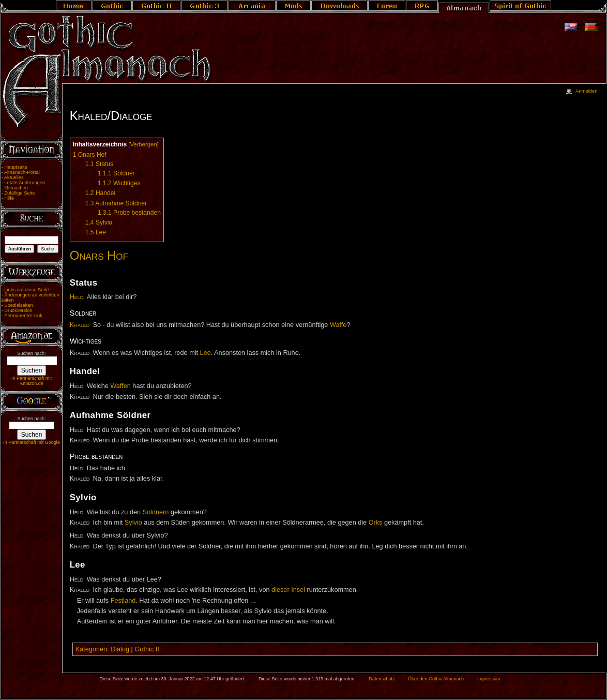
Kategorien (91, 649)
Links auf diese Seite (26, 290)
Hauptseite (16, 167)
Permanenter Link (23, 316)
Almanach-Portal (22, 172)
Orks (376, 523)
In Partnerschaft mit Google (32, 442)
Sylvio (133, 523)
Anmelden (586, 91)
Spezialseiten (19, 305)
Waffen (120, 386)
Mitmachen (16, 188)
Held (77, 297)
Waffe (338, 325)
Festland (123, 601)
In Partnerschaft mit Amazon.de (32, 381)
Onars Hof (99, 255)
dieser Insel (288, 590)
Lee (206, 353)
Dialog (120, 649)
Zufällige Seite (19, 193)
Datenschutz (382, 679)
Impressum (489, 679)
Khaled (80, 325)
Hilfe (9, 198)
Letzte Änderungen (25, 183)
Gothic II (147, 649)
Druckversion (18, 310)
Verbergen (143, 144)
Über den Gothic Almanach (436, 679)
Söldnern (156, 512)
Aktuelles (14, 177)
